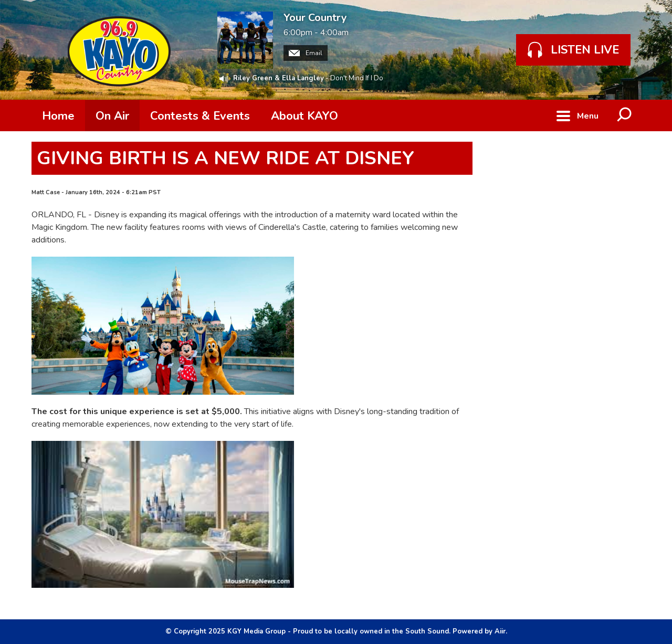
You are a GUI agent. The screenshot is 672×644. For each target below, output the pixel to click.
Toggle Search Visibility (625, 115)
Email (306, 53)
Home (58, 116)
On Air (112, 116)
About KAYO (304, 116)
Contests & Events (200, 116)
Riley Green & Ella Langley (279, 78)
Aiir (500, 631)
